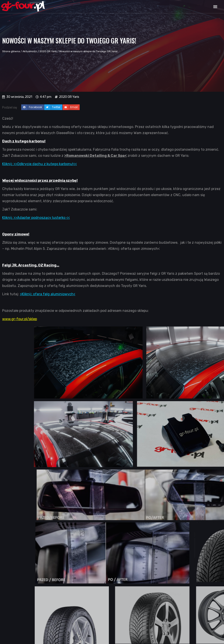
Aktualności (30, 51)
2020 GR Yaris (48, 51)
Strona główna (11, 51)
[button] (215, 7)
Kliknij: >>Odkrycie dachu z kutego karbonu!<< (39, 164)
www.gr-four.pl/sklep (20, 319)
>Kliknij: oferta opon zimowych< (134, 249)
